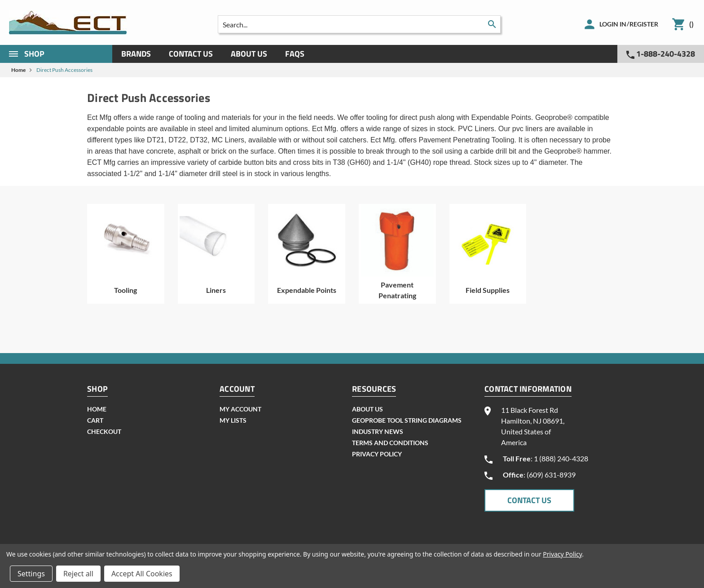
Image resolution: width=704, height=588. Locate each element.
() (691, 24)
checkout (104, 431)
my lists (233, 420)
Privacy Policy (377, 454)
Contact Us (191, 54)
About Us (249, 54)
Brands (136, 54)
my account (240, 409)
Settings (31, 574)
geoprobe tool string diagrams (407, 420)
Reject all (78, 574)
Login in (613, 24)
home (97, 409)
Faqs (295, 54)
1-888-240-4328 (661, 54)
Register (644, 24)
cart (95, 420)
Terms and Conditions (390, 443)
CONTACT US (529, 500)
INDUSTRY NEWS (378, 431)
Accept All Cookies (142, 574)
